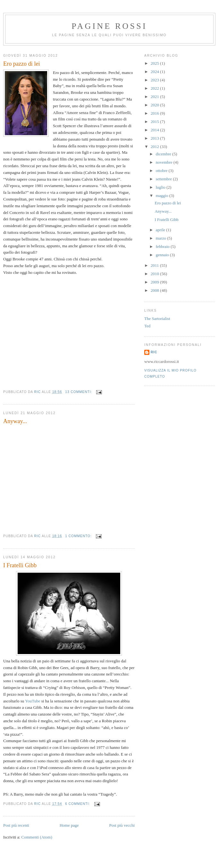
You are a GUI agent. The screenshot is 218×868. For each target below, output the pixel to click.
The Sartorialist (157, 319)
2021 (155, 97)
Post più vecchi (122, 825)
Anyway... (15, 421)
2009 (155, 282)
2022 (155, 88)
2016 (155, 113)
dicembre (164, 154)
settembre (164, 179)
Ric (154, 352)
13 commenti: (79, 392)
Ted (147, 326)
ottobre (162, 171)
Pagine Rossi (109, 26)
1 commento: (79, 536)
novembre (165, 162)
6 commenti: (78, 804)
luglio (161, 187)
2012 (155, 147)
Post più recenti (16, 825)
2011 (155, 265)
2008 (155, 290)
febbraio (163, 246)
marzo (162, 238)
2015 (155, 122)
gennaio (163, 255)
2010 (155, 274)
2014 (155, 130)
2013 (155, 138)
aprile (161, 230)
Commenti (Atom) (37, 837)
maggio (163, 196)
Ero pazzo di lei (22, 64)
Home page (69, 825)
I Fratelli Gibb (20, 565)
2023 (155, 80)
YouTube (33, 701)
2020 (155, 105)
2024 (155, 72)
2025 (155, 63)
